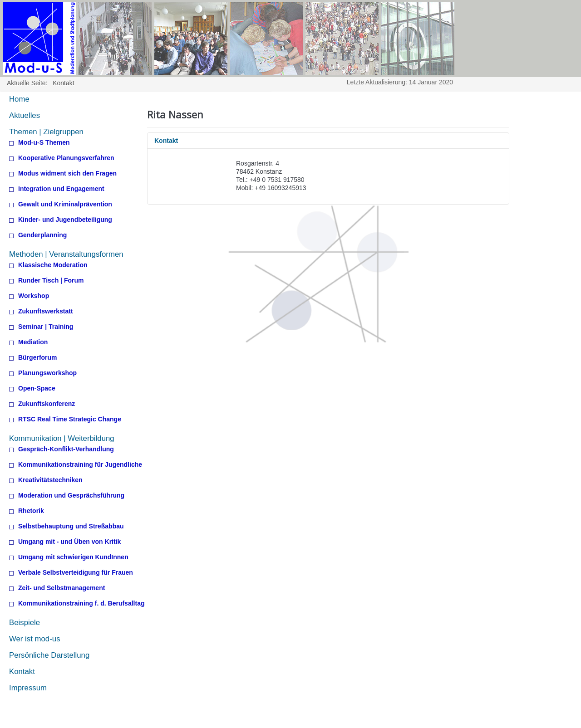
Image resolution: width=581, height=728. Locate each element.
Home (19, 99)
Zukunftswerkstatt (46, 311)
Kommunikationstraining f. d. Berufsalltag (81, 603)
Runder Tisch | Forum (51, 281)
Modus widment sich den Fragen (67, 173)
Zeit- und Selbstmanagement (62, 588)
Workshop (34, 296)
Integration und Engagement (61, 189)
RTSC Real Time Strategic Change (70, 419)
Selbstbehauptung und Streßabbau (71, 526)
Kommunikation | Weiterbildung (62, 438)
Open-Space (37, 388)
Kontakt (22, 672)
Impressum (28, 688)
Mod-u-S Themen (44, 143)
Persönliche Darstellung (49, 655)
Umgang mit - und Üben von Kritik (69, 542)
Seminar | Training (46, 327)
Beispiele (25, 623)
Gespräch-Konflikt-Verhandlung (66, 449)
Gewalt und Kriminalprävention (65, 204)
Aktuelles (25, 115)
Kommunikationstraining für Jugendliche (80, 465)
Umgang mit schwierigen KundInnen (73, 557)
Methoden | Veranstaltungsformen (66, 254)
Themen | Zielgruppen (46, 132)
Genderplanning (42, 235)
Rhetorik (31, 511)
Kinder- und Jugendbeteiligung (65, 220)
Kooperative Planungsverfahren (66, 158)
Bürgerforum (38, 358)
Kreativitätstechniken (50, 480)
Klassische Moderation (53, 265)
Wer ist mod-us (35, 639)
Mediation (33, 342)
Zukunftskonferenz (47, 404)
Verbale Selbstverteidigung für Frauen (76, 573)
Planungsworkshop (47, 373)
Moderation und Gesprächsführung (71, 496)
